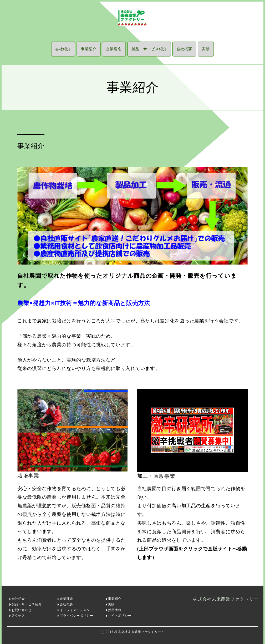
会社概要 (184, 49)
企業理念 (114, 49)
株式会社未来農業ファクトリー (226, 599)
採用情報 (115, 610)
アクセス (18, 616)
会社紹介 (63, 49)
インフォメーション (75, 610)
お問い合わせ (22, 610)
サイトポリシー (120, 616)
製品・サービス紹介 (149, 49)
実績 (206, 49)
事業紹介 (89, 49)
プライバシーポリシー (76, 616)
